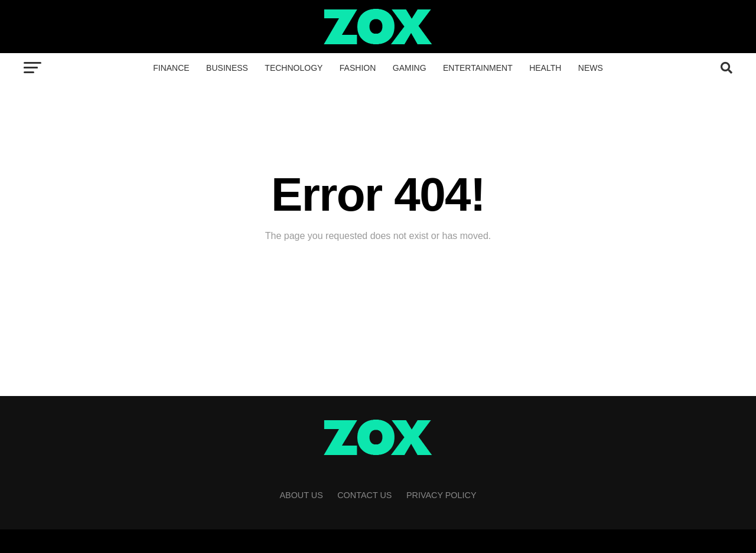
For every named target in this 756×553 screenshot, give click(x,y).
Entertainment (478, 68)
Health (545, 68)
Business (227, 68)
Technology (294, 68)
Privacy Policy (441, 495)
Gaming (410, 68)
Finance (171, 68)
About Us (301, 495)
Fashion (358, 68)
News (591, 68)
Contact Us (364, 495)
